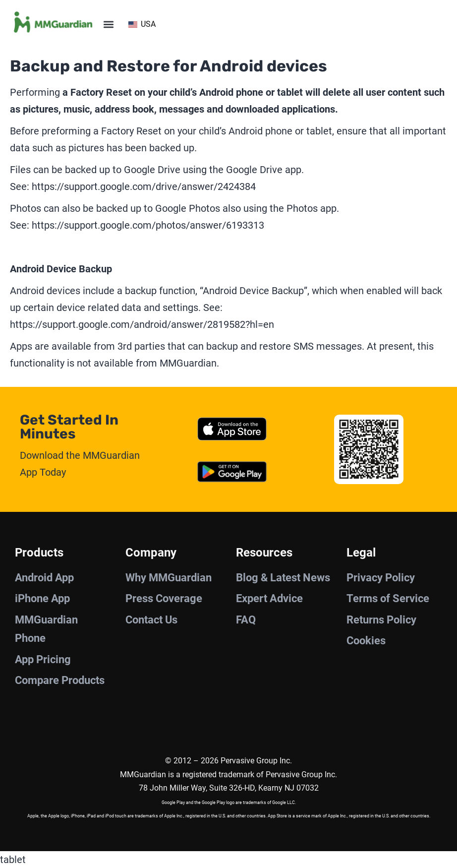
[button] (109, 24)
